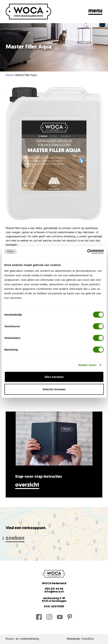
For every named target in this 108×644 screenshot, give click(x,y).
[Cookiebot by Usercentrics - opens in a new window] (87, 252)
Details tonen (87, 365)
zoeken (15, 538)
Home (9, 75)
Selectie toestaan (54, 389)
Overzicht (27, 485)
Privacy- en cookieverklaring (22, 639)
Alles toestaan (54, 377)
